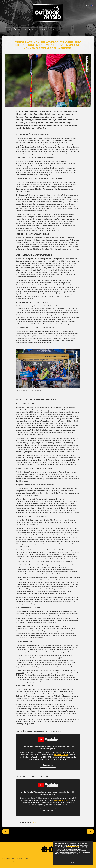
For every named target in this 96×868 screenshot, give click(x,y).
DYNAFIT (35, 822)
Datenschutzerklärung (73, 847)
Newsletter (5, 861)
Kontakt (52, 29)
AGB (11, 861)
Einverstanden (73, 858)
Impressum (26, 861)
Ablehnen (73, 862)
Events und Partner (30, 29)
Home (8, 29)
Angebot (43, 29)
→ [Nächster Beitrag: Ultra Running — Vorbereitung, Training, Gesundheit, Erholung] (90, 831)
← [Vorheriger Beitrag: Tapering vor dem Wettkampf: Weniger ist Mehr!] (6, 831)
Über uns (17, 29)
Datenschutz (18, 861)
